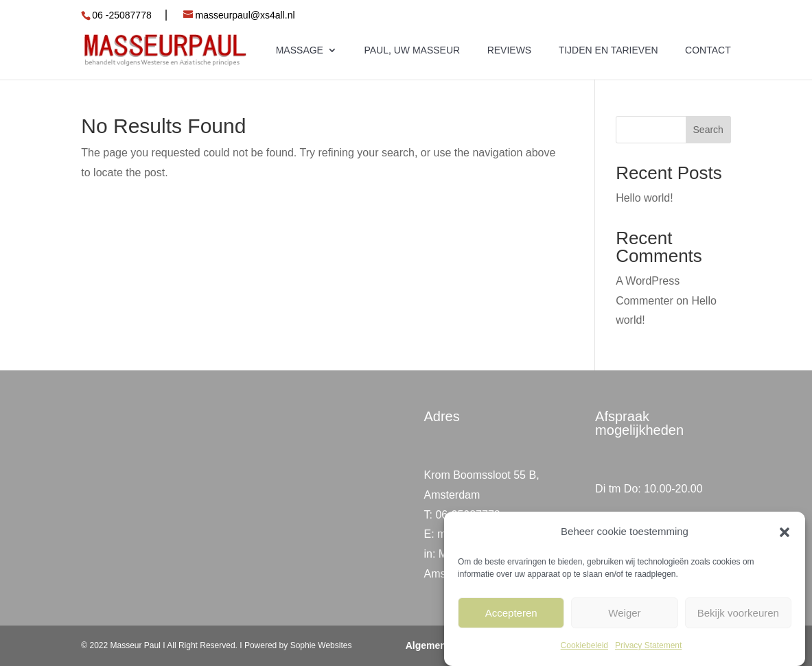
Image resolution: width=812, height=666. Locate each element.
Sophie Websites (320, 645)
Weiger (624, 613)
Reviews (510, 50)
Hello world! (645, 198)
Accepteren (511, 613)
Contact (708, 50)
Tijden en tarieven (608, 50)
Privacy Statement (648, 645)
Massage (300, 50)
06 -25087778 (121, 15)
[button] (785, 532)
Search (708, 130)
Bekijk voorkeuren (738, 613)
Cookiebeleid (584, 645)
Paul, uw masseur (412, 50)
